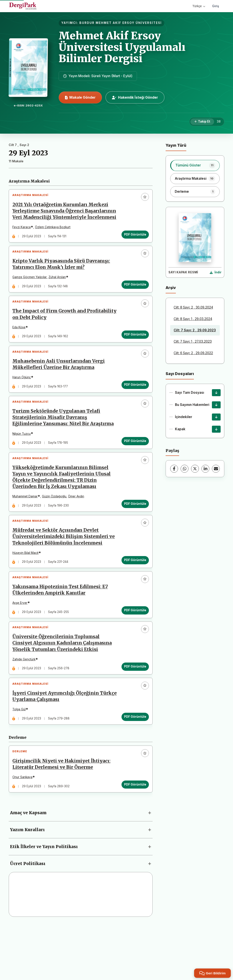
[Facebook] (174, 469)
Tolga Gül (21, 758)
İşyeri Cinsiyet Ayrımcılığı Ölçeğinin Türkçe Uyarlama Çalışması (58, 745)
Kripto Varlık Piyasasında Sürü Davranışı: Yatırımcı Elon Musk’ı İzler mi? (63, 276)
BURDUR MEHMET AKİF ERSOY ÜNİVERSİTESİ (121, 23)
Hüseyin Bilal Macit (27, 590)
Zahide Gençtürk (26, 704)
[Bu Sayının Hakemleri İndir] (216, 405)
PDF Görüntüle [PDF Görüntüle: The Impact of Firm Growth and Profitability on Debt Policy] (133, 350)
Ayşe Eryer (22, 644)
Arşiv (171, 288)
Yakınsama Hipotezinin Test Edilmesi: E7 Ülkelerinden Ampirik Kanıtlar (62, 631)
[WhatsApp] (185, 469)
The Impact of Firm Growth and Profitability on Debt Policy (51, 330)
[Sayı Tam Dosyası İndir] (216, 393)
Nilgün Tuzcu (23, 463)
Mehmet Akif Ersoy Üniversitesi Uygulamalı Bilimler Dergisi (122, 47)
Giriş (216, 6)
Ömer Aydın (78, 530)
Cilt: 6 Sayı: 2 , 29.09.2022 (193, 353)
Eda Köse (21, 343)
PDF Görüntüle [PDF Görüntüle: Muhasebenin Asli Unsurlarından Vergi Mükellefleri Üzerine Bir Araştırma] (133, 404)
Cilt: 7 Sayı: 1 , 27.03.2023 (193, 341)
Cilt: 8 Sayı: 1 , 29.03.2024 (193, 319)
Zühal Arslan (59, 289)
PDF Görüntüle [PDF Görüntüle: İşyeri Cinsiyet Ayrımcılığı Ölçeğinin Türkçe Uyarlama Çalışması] (133, 765)
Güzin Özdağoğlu (56, 530)
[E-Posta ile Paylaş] (216, 469)
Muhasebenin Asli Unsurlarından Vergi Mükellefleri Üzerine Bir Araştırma (61, 384)
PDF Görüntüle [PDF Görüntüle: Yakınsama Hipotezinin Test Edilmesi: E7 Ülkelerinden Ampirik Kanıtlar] (133, 651)
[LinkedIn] (205, 469)
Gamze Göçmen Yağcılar (32, 289)
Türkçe (199, 6)
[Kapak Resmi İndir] (216, 272)
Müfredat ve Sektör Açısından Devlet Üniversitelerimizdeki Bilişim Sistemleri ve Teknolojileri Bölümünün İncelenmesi (63, 574)
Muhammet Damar (27, 530)
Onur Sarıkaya (24, 830)
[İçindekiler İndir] (216, 417)
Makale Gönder (80, 97)
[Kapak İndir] (216, 429)
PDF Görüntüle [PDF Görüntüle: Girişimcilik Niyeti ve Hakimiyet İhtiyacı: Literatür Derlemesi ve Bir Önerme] (133, 837)
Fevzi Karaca (23, 235)
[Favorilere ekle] (143, 199)
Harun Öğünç (24, 397)
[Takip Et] (202, 122)
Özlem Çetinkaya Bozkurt (55, 235)
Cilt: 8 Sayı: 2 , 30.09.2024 (193, 307)
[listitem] (195, 165)
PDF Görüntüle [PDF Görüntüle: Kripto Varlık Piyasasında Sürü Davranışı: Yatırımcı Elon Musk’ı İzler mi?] (133, 296)
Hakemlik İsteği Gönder (135, 97)
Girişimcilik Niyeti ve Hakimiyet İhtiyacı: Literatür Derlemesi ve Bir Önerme (63, 817)
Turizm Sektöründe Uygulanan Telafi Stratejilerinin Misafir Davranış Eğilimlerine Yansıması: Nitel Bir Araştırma (58, 444)
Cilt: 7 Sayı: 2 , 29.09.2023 (195, 330)
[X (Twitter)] (195, 469)
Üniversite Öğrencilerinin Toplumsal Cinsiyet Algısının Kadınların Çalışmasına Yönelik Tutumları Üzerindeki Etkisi (64, 688)
